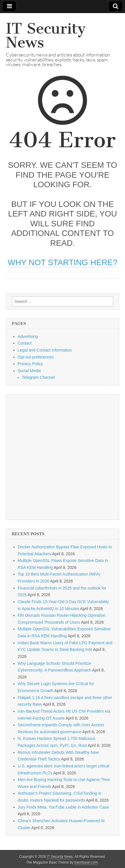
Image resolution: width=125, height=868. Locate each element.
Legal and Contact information (45, 350)
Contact (25, 343)
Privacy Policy (30, 364)
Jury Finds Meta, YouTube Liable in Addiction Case (63, 807)
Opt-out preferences (36, 357)
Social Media (29, 371)
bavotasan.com (86, 862)
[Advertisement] (62, 457)
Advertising (28, 336)
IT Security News (46, 36)
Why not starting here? (62, 262)
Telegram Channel (38, 377)
